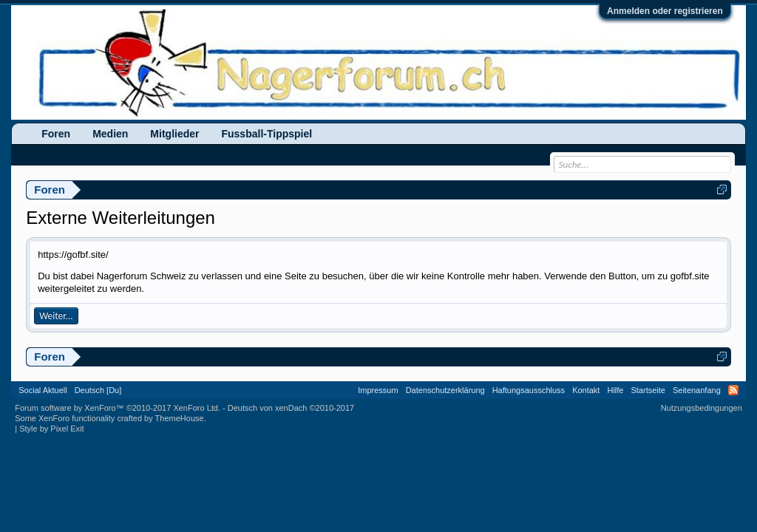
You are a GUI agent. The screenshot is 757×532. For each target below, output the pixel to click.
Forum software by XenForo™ (118, 408)
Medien (110, 134)
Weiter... (56, 316)
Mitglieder (174, 134)
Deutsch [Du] (98, 390)
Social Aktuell (43, 390)
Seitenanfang (697, 390)
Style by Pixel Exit (51, 429)
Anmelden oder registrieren (665, 11)
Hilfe (615, 390)
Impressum (378, 390)
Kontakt (586, 390)
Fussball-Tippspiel (267, 134)
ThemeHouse (180, 418)
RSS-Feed (733, 390)
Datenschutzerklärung (445, 390)
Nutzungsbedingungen (702, 408)
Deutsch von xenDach (291, 408)
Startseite (648, 390)
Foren (56, 134)
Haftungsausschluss (529, 390)
